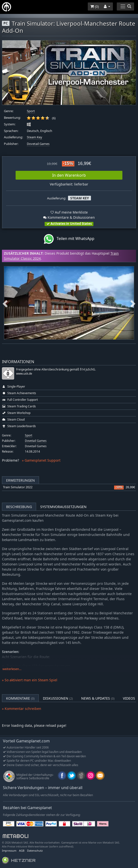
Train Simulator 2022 (18, 487)
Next (133, 303)
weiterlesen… (12, 669)
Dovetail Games (38, 144)
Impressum (9, 851)
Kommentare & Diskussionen (69, 217)
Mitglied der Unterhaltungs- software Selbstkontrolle (35, 776)
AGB (22, 851)
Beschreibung (19, 507)
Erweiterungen (20, 480)
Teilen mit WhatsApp (69, 239)
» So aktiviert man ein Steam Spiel (30, 680)
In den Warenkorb (69, 175)
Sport (31, 111)
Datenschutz (35, 851)
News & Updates (98, 698)
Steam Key (34, 137)
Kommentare (20, 698)
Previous (5, 303)
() (94, 6)
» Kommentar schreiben (22, 709)
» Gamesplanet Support (41, 460)
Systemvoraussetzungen (63, 507)
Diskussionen (58, 698)
